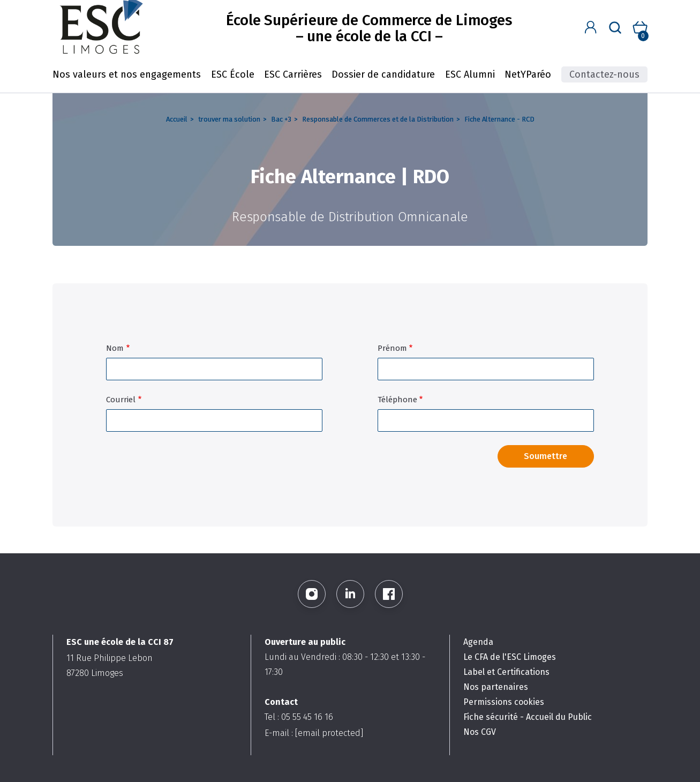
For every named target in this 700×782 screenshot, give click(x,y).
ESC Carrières (293, 74)
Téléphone (397, 400)
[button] (591, 28)
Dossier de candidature (383, 74)
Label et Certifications (506, 672)
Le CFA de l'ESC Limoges (510, 657)
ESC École (233, 74)
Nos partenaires (496, 687)
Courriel (121, 400)
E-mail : (314, 733)
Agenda (478, 642)
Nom (115, 348)
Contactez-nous (604, 74)
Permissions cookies (504, 702)
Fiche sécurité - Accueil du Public (528, 717)
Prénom (392, 348)
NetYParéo (528, 74)
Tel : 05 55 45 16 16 (299, 717)
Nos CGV (480, 732)
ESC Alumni (470, 74)
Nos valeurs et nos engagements (127, 74)
